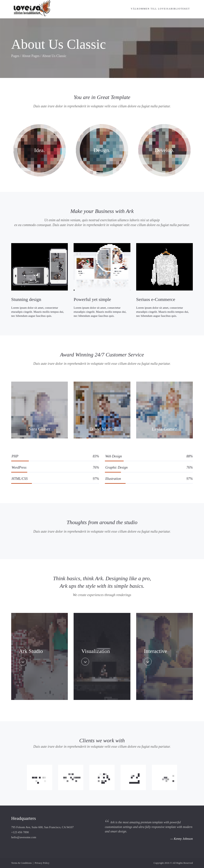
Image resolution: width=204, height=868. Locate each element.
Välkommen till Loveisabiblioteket (160, 9)
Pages (15, 56)
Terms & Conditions (21, 863)
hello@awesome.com (24, 837)
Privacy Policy (42, 863)
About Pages (31, 56)
